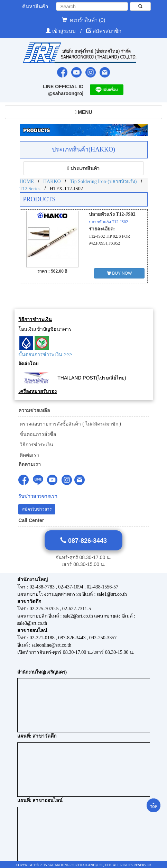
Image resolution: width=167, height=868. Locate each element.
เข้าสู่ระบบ (65, 31)
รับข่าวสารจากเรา (38, 496)
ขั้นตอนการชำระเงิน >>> (45, 354)
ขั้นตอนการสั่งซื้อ (37, 434)
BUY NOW (119, 273)
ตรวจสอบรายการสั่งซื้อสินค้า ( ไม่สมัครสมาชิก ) (70, 424)
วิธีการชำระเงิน (36, 445)
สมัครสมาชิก (107, 31)
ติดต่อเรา (29, 455)
